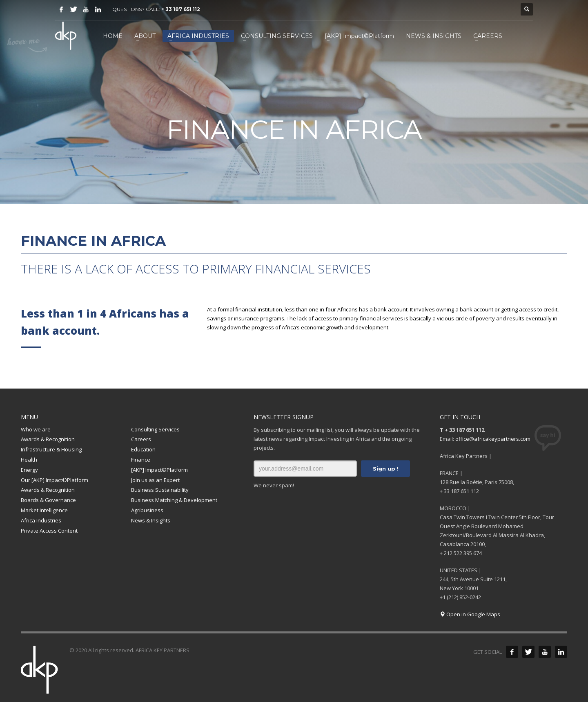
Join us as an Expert (155, 480)
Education (143, 449)
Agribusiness (147, 510)
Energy (29, 470)
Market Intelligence (44, 510)
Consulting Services (155, 429)
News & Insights (151, 520)
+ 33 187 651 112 (181, 9)
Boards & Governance (48, 500)
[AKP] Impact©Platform (159, 470)
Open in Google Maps (470, 614)
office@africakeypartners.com (493, 439)
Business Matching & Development (174, 500)
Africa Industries (41, 520)
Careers (141, 439)
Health (29, 460)
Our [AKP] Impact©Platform (55, 480)
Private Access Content (49, 531)
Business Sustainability (160, 490)
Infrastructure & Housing (51, 449)
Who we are (36, 429)
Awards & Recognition (48, 439)
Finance (141, 460)
